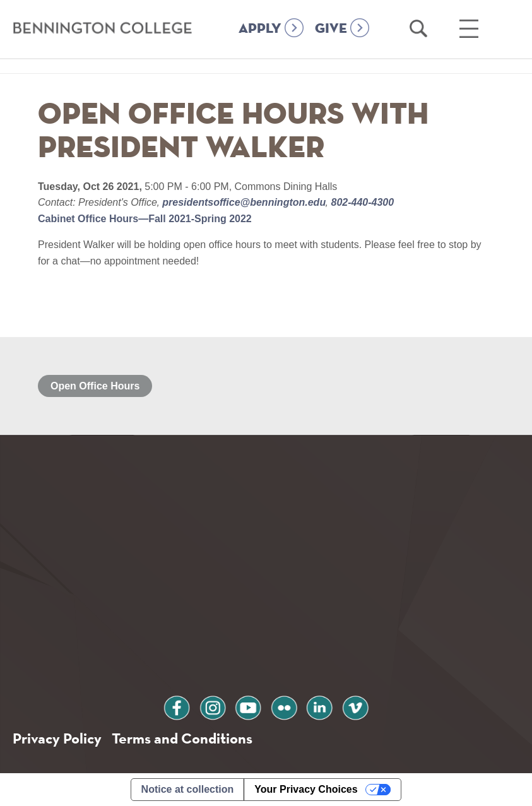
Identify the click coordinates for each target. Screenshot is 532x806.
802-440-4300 (361, 202)
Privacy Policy (57, 738)
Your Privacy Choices (306, 789)
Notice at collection (188, 789)
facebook (177, 706)
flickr (284, 706)
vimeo (355, 706)
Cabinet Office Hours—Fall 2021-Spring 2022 (145, 219)
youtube (248, 706)
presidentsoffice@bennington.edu (244, 202)
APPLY (260, 29)
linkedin (319, 706)
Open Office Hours (95, 386)
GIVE (331, 29)
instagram (213, 706)
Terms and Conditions (182, 738)
